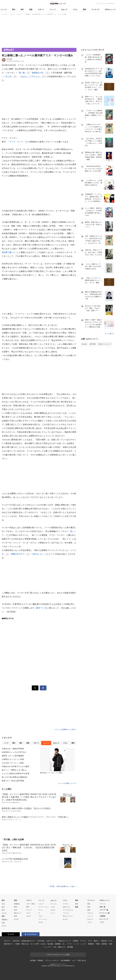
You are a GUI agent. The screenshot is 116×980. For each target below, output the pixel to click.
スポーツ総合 (31, 904)
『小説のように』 (37, 554)
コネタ (53, 907)
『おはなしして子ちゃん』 (30, 77)
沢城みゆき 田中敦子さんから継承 (15, 766)
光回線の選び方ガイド (28, 941)
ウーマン (70, 944)
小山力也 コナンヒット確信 (13, 763)
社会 (3, 904)
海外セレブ (18, 913)
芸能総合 (17, 904)
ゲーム (41, 910)
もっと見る (110, 333)
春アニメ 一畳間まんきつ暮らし (15, 770)
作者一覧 (102, 907)
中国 (3, 923)
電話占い (96, 941)
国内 (14, 9)
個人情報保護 (65, 960)
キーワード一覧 (104, 913)
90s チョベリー (68, 916)
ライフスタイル (68, 910)
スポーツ (41, 9)
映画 (15, 907)
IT (39, 913)
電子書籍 (70, 947)
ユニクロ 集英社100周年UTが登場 (15, 774)
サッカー (29, 910)
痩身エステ (62, 947)
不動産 (98, 944)
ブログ (90, 941)
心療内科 (75, 941)
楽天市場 (93, 344)
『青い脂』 (22, 73)
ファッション (43, 919)
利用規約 (40, 960)
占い (64, 944)
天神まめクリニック (64, 941)
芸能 (31, 9)
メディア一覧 (104, 910)
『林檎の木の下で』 (18, 554)
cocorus (43, 944)
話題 (77, 907)
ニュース (4, 9)
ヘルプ (102, 922)
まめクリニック (51, 941)
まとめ (4, 913)
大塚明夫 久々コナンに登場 (13, 759)
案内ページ (41, 608)
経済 (3, 907)
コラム (75, 9)
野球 (28, 907)
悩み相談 (50, 944)
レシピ (77, 944)
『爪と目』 (8, 77)
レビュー (41, 904)
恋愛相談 (58, 944)
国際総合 (5, 920)
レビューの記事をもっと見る (66, 729)
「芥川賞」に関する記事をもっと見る (62, 886)
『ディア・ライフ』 (16, 142)
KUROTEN (16, 941)
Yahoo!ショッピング (105, 344)
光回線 (17, 944)
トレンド (53, 9)
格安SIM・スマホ (107, 941)
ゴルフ (28, 913)
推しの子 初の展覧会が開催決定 (15, 777)
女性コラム (66, 907)
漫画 (84, 9)
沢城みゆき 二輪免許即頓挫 (13, 749)
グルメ (41, 916)
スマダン (66, 904)
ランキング (95, 9)
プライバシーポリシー (52, 960)
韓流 (15, 916)
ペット (53, 913)
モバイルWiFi (35, 944)
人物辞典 (102, 916)
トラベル (66, 913)
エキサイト (111, 4)
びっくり (54, 904)
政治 (3, 910)
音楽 (15, 910)
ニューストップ (101, 4)
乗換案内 (91, 944)
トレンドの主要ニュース (67, 783)
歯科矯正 (104, 944)
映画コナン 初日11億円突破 (13, 781)
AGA (55, 947)
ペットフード (47, 947)
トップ (6, 743)
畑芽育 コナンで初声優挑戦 (13, 756)
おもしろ (64, 9)
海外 (22, 9)
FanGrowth (41, 941)
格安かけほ (25, 944)
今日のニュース (110, 9)
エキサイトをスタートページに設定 (58, 955)
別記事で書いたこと (10, 252)
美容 (111, 944)
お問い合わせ (82, 960)
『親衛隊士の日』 (38, 73)
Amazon (84, 344)
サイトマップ (104, 919)
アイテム (83, 941)
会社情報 (33, 960)
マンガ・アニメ (43, 907)
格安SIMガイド (9, 944)
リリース (102, 904)
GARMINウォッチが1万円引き (14, 752)
